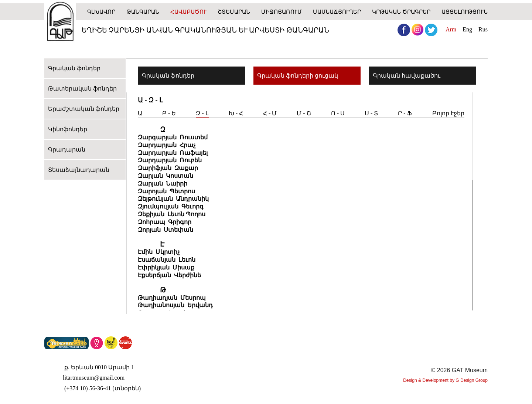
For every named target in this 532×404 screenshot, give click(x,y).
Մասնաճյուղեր (337, 12)
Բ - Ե (169, 113)
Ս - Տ (371, 113)
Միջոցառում (282, 12)
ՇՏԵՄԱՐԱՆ (234, 12)
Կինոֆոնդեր (68, 129)
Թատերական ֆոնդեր (82, 89)
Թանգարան (143, 12)
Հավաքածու (188, 12)
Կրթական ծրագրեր (401, 12)
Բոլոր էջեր (448, 113)
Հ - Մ (270, 113)
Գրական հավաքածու (407, 76)
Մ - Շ (304, 113)
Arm (451, 29)
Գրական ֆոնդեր (74, 68)
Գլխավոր (101, 12)
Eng (467, 29)
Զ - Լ (202, 113)
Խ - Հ (236, 113)
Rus (483, 29)
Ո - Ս (338, 113)
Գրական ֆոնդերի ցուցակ (298, 76)
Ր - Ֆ (405, 113)
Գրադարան (67, 150)
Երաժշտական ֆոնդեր (84, 109)
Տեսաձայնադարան (79, 170)
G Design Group (472, 380)
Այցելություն (465, 12)
